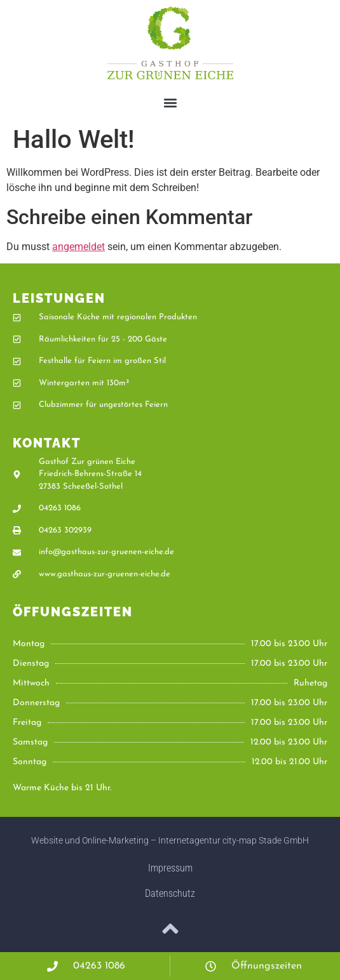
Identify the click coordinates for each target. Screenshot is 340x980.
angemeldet (78, 247)
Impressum (170, 868)
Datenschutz (170, 893)
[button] (170, 103)
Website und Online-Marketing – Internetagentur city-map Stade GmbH (170, 840)
